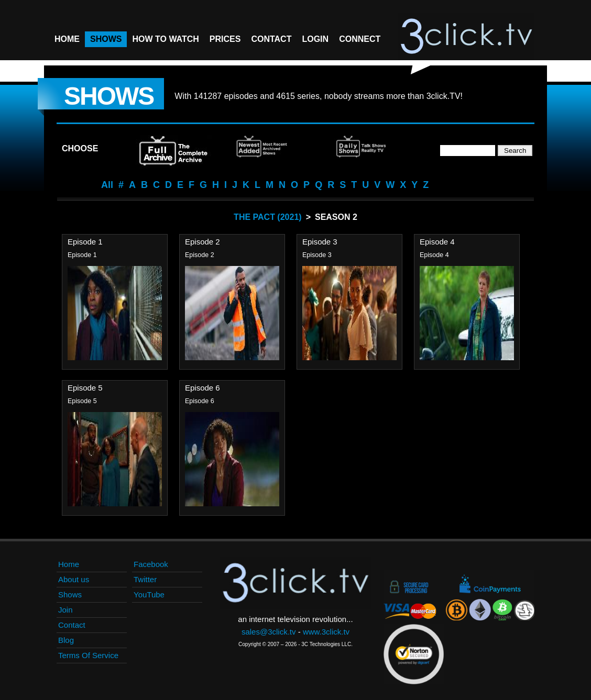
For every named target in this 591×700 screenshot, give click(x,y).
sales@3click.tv (269, 632)
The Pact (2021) (268, 217)
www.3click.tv (326, 632)
